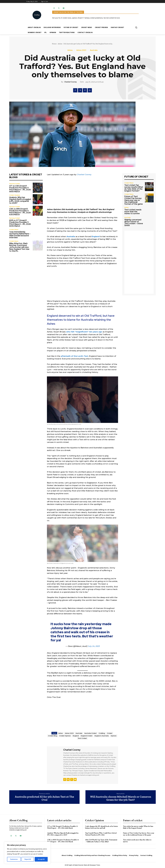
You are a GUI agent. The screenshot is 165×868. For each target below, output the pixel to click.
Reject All (28, 859)
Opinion (114, 736)
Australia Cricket (91, 733)
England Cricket (87, 736)
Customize (14, 859)
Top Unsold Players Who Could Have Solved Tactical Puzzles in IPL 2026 (101, 834)
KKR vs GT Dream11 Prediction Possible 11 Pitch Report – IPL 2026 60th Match (20, 223)
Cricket (110, 733)
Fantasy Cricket (15, 184)
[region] (27, 853)
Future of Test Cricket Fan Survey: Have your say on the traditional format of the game (134, 200)
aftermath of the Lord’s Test (74, 356)
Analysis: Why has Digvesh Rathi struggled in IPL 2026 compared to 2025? (20, 200)
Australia (94, 50)
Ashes (60, 44)
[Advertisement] (82, 193)
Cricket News (14, 230)
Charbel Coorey (70, 82)
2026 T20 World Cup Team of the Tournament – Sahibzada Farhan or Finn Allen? (101, 841)
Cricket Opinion (65, 736)
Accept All (41, 859)
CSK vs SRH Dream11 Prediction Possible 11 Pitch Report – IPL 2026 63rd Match (20, 212)
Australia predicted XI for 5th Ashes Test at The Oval (44, 798)
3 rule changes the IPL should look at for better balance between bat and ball (101, 827)
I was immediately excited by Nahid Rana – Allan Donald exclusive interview (20, 235)
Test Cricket (82, 738)
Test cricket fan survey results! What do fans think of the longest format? (134, 188)
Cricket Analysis (15, 195)
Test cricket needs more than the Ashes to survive (133, 212)
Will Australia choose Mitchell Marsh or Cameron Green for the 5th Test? (121, 798)
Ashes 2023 (81, 50)
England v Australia (102, 736)
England (96, 236)
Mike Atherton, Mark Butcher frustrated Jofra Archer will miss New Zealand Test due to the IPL (19, 247)
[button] (136, 27)
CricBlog (102, 733)
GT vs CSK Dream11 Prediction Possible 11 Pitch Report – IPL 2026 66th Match (20, 189)
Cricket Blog (53, 736)
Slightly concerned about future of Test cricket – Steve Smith (134, 223)
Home (54, 44)
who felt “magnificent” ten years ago (84, 332)
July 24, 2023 (94, 646)
